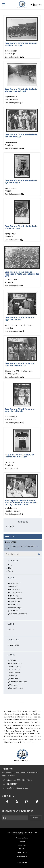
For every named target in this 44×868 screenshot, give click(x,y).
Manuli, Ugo (14, 685)
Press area (22, 845)
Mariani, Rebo (14, 605)
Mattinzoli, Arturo (16, 663)
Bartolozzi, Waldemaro (18, 614)
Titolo (10, 568)
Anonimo (13, 660)
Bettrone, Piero (15, 667)
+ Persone (11, 578)
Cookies (22, 842)
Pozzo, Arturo (15, 589)
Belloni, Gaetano (16, 599)
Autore (11, 571)
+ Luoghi (10, 624)
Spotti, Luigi (14, 595)
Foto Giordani (15, 679)
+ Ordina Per (12, 561)
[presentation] (20, 825)
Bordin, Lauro (14, 670)
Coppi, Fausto (15, 602)
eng (40, 5)
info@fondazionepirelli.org (17, 788)
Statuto (22, 849)
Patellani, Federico (16, 688)
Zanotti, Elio (14, 611)
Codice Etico (22, 853)
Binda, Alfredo (15, 583)
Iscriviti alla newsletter (18, 811)
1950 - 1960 (15, 645)
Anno (10, 565)
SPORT (11, 527)
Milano (12, 630)
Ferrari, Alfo (14, 586)
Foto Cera (13, 676)
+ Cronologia (13, 640)
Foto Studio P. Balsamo (18, 682)
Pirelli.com (22, 863)
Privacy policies (22, 838)
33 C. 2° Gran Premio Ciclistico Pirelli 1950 (22, 547)
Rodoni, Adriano (15, 592)
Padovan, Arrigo (15, 608)
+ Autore (11, 655)
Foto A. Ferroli (15, 673)
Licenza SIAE (22, 856)
